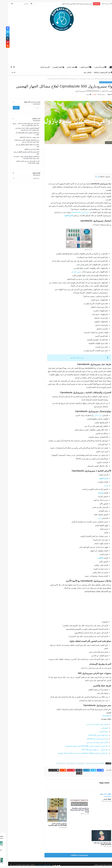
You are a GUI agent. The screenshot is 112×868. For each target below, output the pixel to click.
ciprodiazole (96, 763)
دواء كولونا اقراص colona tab (92, 735)
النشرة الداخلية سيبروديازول (86, 763)
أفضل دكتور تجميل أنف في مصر (91, 724)
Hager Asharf (105, 95)
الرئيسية (105, 79)
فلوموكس (99, 728)
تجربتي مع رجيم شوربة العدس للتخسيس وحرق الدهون (71, 4)
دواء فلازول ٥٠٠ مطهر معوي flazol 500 (89, 750)
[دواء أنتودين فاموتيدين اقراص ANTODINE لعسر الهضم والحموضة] (51, 810)
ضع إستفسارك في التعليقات (73, 855)
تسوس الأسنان (70, 272)
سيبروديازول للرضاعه (55, 763)
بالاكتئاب (95, 558)
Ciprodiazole (101, 716)
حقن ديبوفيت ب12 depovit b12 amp (24, 137)
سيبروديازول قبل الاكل (65, 763)
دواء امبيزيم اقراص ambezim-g (92, 739)
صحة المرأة (39, 67)
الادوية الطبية (80, 67)
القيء (100, 486)
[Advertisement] (56, 49)
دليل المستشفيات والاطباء (97, 72)
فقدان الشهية (98, 478)
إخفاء (92, 177)
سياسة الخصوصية (40, 865)
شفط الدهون (98, 731)
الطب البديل (66, 67)
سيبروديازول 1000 (75, 763)
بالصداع (95, 493)
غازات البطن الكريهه (71, 358)
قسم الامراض (95, 67)
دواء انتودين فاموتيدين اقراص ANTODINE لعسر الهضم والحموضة (81, 746)
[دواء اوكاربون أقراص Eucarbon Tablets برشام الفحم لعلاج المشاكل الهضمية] (73, 802)
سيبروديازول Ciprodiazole (75, 212)
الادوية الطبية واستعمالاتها (95, 79)
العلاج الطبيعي (53, 67)
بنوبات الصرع (92, 415)
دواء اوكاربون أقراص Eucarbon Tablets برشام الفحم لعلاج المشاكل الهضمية (77, 753)
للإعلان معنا (82, 72)
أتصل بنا (33, 865)
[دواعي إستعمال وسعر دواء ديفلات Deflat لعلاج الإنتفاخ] (95, 836)
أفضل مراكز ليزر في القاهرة (26, 149)
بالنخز (94, 518)
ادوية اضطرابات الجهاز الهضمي (81, 79)
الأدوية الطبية (63, 215)
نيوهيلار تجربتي (101, 799)
